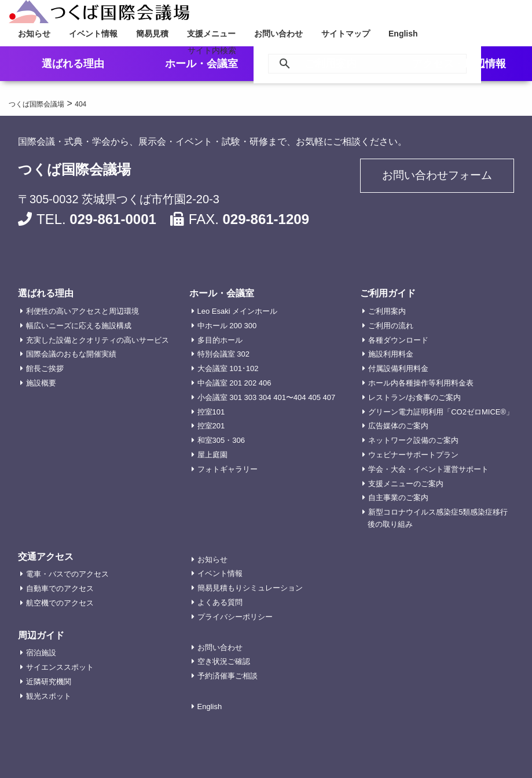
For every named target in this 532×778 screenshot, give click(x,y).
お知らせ (34, 34)
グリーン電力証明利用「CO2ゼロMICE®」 (441, 412)
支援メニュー (211, 34)
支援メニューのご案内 (406, 484)
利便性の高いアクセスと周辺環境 (82, 311)
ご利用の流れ (391, 326)
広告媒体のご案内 (398, 426)
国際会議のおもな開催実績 (71, 354)
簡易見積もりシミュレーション (250, 588)
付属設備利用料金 (398, 368)
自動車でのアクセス (60, 588)
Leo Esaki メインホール (238, 311)
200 (236, 326)
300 (251, 326)
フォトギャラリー (228, 469)
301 (236, 397)
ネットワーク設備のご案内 (413, 440)
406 (265, 383)
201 (236, 383)
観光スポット (49, 696)
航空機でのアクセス (60, 603)
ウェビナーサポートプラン (413, 455)
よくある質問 (220, 602)
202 (251, 383)
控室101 (211, 412)
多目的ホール (220, 340)
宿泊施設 (41, 653)
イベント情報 (93, 34)
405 (314, 397)
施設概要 (41, 383)
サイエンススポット (60, 667)
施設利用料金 (391, 354)
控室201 (211, 426)
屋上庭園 (212, 455)
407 (329, 397)
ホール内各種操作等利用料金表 (421, 383)
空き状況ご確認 (224, 661)
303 (251, 397)
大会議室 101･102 (228, 368)
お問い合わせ (278, 34)
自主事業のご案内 (398, 498)
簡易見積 (152, 34)
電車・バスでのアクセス (67, 574)
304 (265, 397)
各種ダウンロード (398, 340)
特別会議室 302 (223, 354)
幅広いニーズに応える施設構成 (79, 326)
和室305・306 (221, 440)
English (403, 34)
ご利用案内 (387, 311)
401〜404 (289, 397)
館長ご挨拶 (45, 368)
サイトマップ (346, 34)
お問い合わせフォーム (437, 177)
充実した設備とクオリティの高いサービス (98, 340)
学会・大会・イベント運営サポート (428, 469)
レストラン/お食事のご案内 (414, 397)
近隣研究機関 (49, 682)
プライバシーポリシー (235, 617)
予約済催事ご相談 (228, 676)
